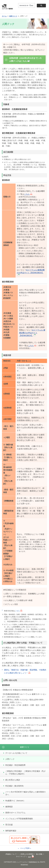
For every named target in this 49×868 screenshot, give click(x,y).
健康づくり (13, 16)
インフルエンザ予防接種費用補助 (19, 819)
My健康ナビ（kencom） (15, 801)
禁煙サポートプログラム (15, 813)
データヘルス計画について (16, 753)
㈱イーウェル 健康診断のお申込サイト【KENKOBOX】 (31, 272)
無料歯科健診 (11, 831)
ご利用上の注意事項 (26, 854)
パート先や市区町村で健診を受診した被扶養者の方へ (25, 793)
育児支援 (9, 825)
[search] (26, 5)
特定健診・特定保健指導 (15, 765)
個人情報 (39, 854)
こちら (28, 194)
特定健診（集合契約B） (15, 786)
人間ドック (10, 759)
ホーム (4, 16)
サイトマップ (21, 857)
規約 (31, 857)
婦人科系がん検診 (13, 780)
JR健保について (11, 854)
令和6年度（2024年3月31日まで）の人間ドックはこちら (25, 60)
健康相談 (9, 807)
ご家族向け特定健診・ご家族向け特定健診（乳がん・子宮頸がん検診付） (25, 772)
